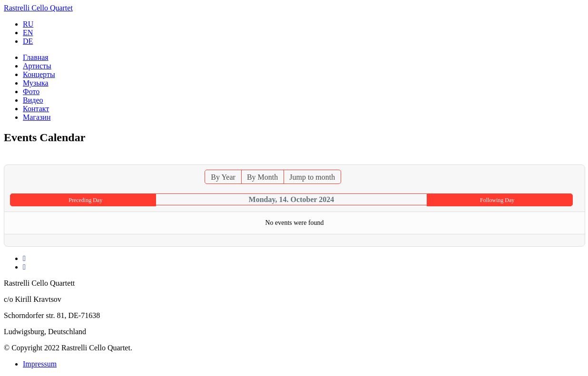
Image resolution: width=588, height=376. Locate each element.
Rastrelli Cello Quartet (38, 8)
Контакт (36, 109)
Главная (36, 57)
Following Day (497, 200)
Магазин (37, 117)
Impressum (40, 364)
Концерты (39, 74)
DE (28, 41)
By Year (223, 177)
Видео (33, 100)
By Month (262, 177)
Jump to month (312, 177)
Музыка (36, 83)
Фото (31, 92)
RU (28, 24)
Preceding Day (85, 200)
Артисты (37, 66)
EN (28, 33)
